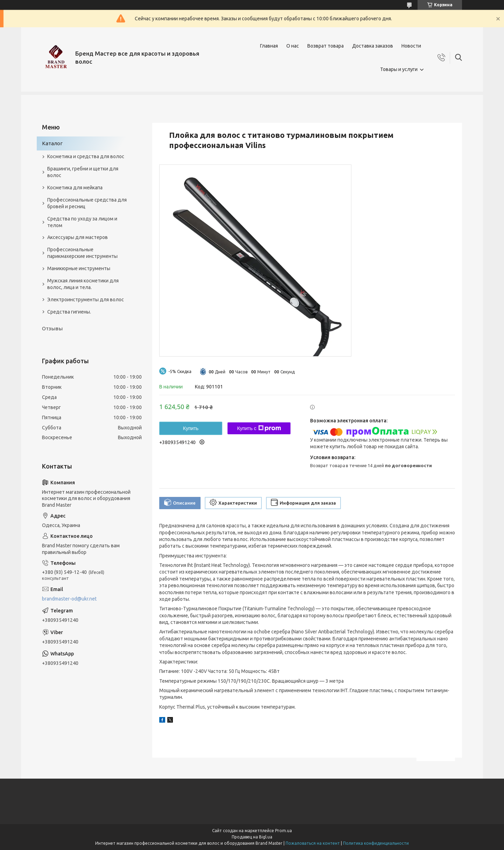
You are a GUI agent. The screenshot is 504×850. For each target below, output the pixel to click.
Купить (191, 428)
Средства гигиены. (69, 312)
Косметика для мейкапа (75, 188)
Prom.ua (283, 831)
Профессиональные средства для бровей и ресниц (87, 203)
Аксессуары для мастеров (78, 237)
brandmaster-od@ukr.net (69, 599)
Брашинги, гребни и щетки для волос (83, 172)
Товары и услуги (399, 69)
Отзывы (52, 328)
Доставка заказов (373, 46)
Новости (411, 46)
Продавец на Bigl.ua (252, 837)
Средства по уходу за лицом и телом (82, 222)
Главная (269, 46)
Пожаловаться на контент (313, 843)
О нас (293, 46)
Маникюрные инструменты (79, 268)
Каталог (52, 143)
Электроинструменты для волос (86, 300)
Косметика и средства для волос (86, 156)
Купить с (259, 428)
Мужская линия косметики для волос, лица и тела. (83, 284)
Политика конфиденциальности (376, 843)
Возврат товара (325, 46)
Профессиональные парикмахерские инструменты (82, 253)
